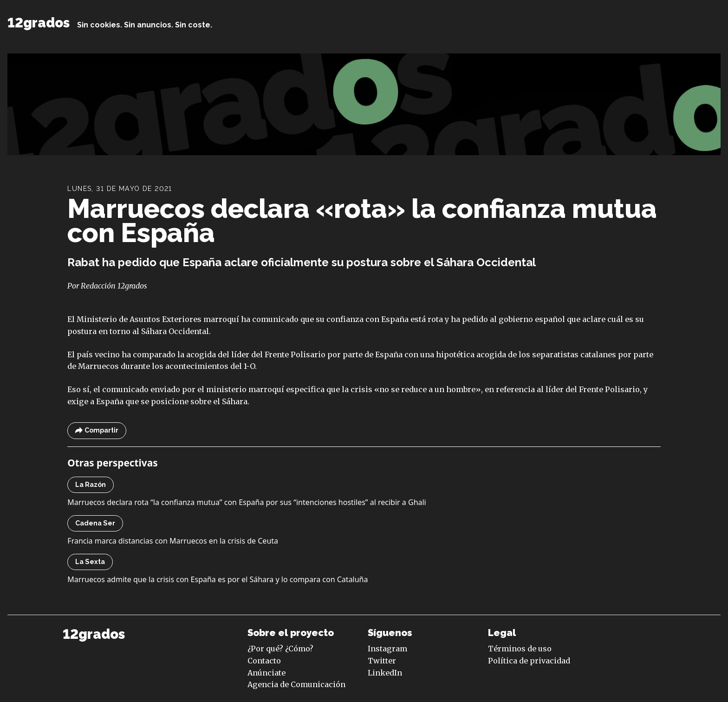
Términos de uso (520, 649)
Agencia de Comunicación (296, 684)
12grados (39, 23)
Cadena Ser (95, 523)
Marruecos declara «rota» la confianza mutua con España (362, 220)
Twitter (382, 661)
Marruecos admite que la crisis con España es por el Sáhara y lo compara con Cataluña (218, 579)
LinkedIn (385, 673)
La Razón (91, 485)
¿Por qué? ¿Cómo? (280, 649)
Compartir (97, 430)
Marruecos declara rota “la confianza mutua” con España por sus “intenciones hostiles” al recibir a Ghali (247, 502)
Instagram (387, 649)
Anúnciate (266, 673)
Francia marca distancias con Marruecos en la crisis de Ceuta (173, 541)
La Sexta (90, 562)
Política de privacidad (529, 661)
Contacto (264, 661)
